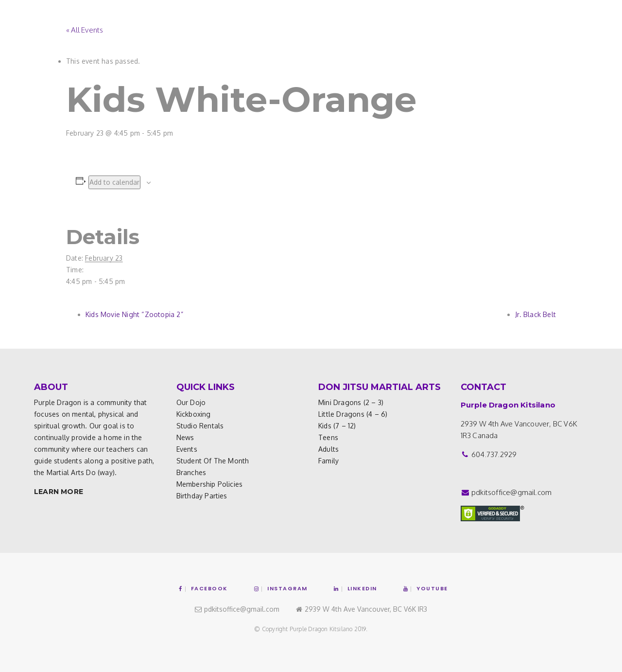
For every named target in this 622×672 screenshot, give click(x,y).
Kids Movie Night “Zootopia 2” (134, 314)
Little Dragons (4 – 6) (353, 414)
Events (187, 449)
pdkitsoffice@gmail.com (511, 492)
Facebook (203, 588)
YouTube (426, 588)
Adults (328, 449)
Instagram (281, 588)
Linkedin (355, 588)
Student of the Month (213, 461)
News (185, 437)
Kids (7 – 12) (337, 426)
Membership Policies (210, 484)
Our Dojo (191, 402)
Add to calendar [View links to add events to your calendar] (114, 182)
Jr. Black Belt (536, 314)
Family (328, 461)
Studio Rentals (200, 426)
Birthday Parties (202, 496)
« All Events (85, 30)
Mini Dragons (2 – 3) (351, 402)
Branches (191, 472)
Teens (328, 437)
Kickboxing (194, 414)
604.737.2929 (494, 454)
